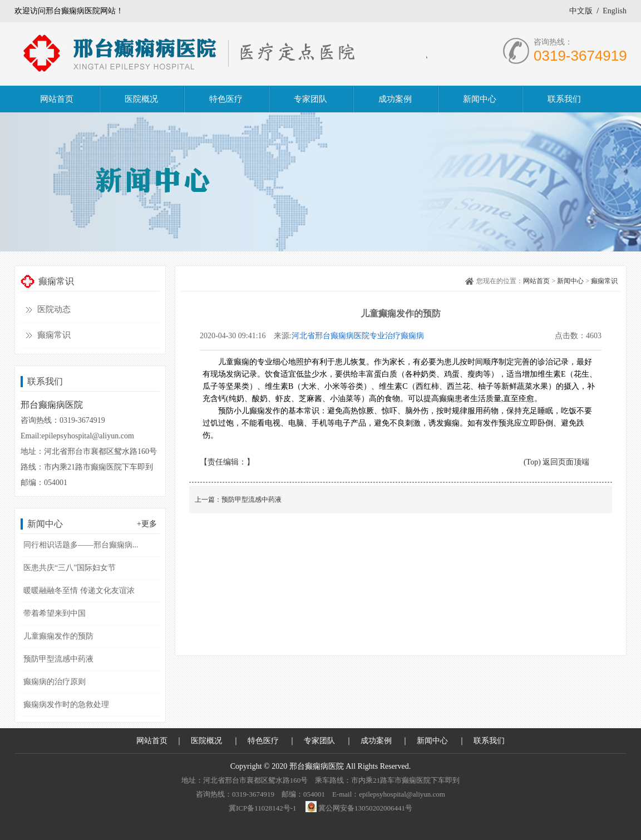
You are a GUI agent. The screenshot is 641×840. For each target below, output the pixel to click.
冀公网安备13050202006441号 (365, 808)
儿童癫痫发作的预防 (58, 636)
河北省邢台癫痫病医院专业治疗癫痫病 (358, 336)
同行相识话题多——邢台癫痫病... (81, 545)
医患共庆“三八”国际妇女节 (70, 568)
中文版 (581, 11)
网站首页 (536, 281)
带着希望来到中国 (55, 613)
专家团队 (319, 741)
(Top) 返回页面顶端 (556, 462)
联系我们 (489, 741)
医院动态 (54, 309)
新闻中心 (570, 281)
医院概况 (206, 741)
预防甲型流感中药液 (58, 659)
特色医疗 (263, 741)
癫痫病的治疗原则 (55, 682)
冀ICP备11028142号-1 (263, 808)
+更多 (147, 524)
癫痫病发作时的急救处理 (66, 705)
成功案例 (376, 741)
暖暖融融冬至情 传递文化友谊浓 (79, 591)
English (615, 11)
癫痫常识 (54, 335)
